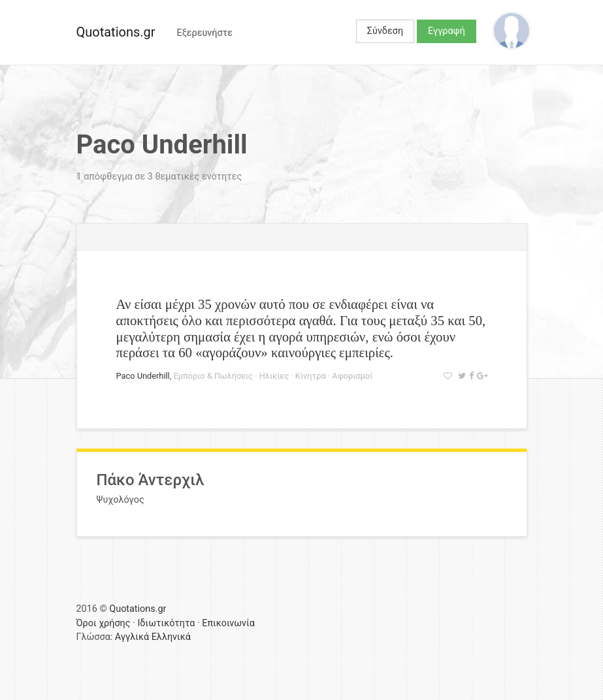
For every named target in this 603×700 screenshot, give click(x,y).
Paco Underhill (143, 376)
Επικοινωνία (228, 623)
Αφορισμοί (352, 376)
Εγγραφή (447, 31)
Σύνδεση (385, 31)
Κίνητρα (311, 376)
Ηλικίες (274, 376)
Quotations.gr (116, 32)
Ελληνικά (171, 637)
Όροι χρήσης (104, 623)
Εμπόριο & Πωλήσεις (213, 376)
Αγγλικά (132, 637)
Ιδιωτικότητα (166, 623)
